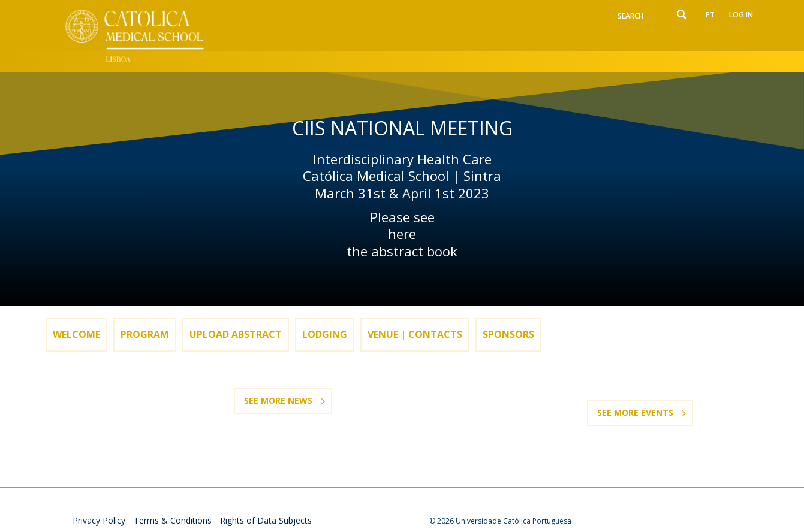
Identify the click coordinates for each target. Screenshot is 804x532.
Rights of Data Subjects (266, 520)
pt (710, 15)
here (402, 234)
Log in (741, 15)
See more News (278, 400)
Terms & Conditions (173, 520)
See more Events (635, 412)
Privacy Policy (99, 520)
